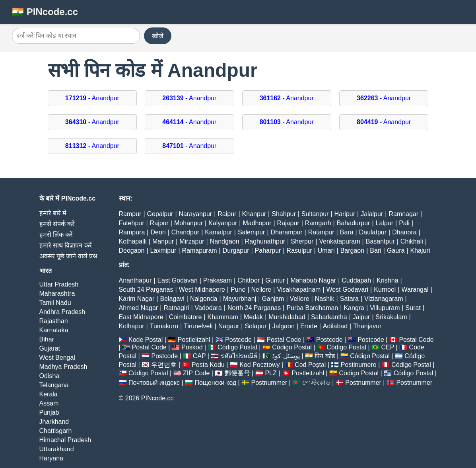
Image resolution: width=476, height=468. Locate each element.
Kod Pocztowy (259, 365)
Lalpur (385, 223)
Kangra (354, 308)
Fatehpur (132, 223)
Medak (253, 317)
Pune (238, 290)
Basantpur (380, 241)
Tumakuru (164, 326)
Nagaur (229, 326)
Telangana (54, 385)
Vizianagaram (384, 299)
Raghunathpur (265, 241)
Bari (375, 251)
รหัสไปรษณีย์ (239, 356)
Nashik (325, 299)
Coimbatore (186, 317)
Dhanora (404, 232)
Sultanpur (315, 214)
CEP (388, 347)
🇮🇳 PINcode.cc (45, 12)
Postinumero (359, 365)
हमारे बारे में (53, 213)
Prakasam (218, 280)
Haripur (345, 214)
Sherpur (302, 241)
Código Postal (237, 347)
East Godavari (177, 280)
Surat (413, 308)
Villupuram (385, 308)
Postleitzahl (194, 340)
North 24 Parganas (254, 308)
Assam (49, 403)
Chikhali (412, 241)
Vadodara (208, 308)
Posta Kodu (208, 365)
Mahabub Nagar (313, 280)
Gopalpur (160, 214)
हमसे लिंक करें (56, 235)
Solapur (255, 326)
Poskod (192, 347)
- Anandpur (92, 98)
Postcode (238, 340)
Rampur (130, 214)
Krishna (387, 280)
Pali (404, 223)
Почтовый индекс (154, 383)
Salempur (251, 232)
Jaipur (361, 317)
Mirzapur (192, 241)
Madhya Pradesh (63, 367)
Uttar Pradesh (59, 284)
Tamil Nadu (55, 303)
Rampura (132, 232)
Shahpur (284, 214)
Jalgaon (284, 326)
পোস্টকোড (316, 383)
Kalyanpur (223, 223)
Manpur (163, 241)
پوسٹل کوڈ (286, 356)
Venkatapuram (339, 241)
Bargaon (353, 251)
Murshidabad (287, 317)
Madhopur (257, 223)
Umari (326, 251)
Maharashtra (57, 293)
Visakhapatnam (299, 290)
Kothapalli (133, 241)
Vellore (300, 299)
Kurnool (385, 290)
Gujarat (50, 348)
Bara (347, 232)
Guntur (275, 280)
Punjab (49, 412)
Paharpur (268, 251)
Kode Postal (146, 340)
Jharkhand (54, 422)
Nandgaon (225, 241)
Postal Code (284, 340)
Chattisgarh (56, 431)
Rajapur (288, 223)
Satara (349, 299)
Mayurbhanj (240, 299)
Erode (309, 326)
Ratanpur (321, 232)
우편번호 (164, 365)
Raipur (227, 214)
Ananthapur (135, 280)
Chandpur (185, 232)
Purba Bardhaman (312, 308)
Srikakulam (391, 317)
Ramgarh (318, 223)
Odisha (50, 376)
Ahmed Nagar (139, 308)
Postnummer (269, 383)
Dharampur (287, 232)
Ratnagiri (176, 308)
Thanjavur (367, 326)
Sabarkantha (329, 317)
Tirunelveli (198, 326)
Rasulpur (299, 251)
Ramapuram (200, 251)
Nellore (261, 290)
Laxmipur (163, 251)
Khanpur (254, 214)
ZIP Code (196, 373)
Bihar (47, 339)
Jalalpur (372, 214)
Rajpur (159, 223)
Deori (158, 232)
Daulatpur (373, 232)
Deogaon (132, 251)
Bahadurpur (354, 223)
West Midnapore (202, 290)
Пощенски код (215, 383)
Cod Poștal (310, 365)
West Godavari (348, 290)
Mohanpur (188, 223)
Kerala (49, 394)
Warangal (415, 290)
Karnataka (54, 330)
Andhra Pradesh (62, 312)
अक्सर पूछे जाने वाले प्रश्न (68, 256)
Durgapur (236, 251)
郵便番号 (237, 373)
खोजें (158, 36)
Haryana (51, 458)
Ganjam (273, 299)
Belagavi (172, 299)
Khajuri (420, 251)
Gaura (396, 251)
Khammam (223, 317)
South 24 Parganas (146, 290)
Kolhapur (132, 326)
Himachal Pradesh (65, 440)
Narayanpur (196, 214)
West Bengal (57, 358)
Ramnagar (403, 214)
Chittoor (249, 280)
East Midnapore (141, 317)
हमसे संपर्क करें (57, 224)
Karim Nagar (137, 299)
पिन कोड (325, 356)
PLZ (271, 373)
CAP (199, 356)
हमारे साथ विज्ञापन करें (66, 245)
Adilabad (335, 326)
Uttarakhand (57, 449)
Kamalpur (218, 232)
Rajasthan (54, 321)
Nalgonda (204, 299)
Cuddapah (356, 280)
